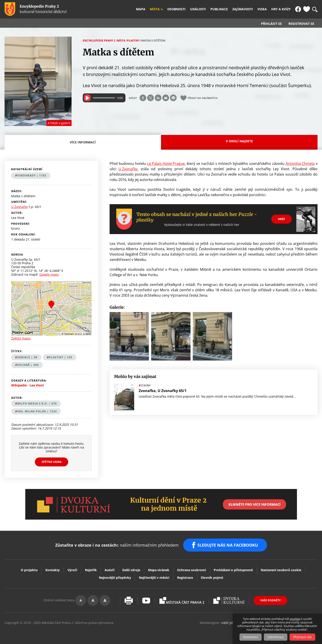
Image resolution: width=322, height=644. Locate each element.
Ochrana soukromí (192, 570)
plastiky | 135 (61, 357)
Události (198, 9)
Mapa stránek (159, 570)
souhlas (295, 619)
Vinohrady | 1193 (32, 175)
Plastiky (133, 41)
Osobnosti (176, 9)
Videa (262, 9)
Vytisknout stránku (129, 601)
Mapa (141, 9)
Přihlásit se (271, 24)
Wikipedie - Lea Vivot (28, 385)
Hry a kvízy (281, 9)
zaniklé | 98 (27, 357)
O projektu (29, 570)
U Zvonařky (128, 169)
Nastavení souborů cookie (281, 570)
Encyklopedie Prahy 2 (99, 41)
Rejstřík (91, 570)
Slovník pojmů (212, 578)
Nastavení (251, 637)
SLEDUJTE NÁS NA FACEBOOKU (228, 545)
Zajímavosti (243, 9)
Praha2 (182, 600)
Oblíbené (307, 9)
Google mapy (49, 274)
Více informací (84, 145)
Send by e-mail (166, 98)
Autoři (110, 570)
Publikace (219, 9)
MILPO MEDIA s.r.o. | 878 (37, 404)
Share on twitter (150, 98)
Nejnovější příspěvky (115, 578)
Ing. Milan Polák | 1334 (37, 411)
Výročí (72, 570)
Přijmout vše (302, 637)
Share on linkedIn (158, 98)
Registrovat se (301, 24)
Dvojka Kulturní (229, 600)
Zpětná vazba (52, 462)
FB (298, 9)
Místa (155, 9)
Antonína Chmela (300, 164)
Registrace (185, 578)
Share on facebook (143, 98)
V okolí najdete (239, 141)
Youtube (146, 601)
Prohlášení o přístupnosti (233, 570)
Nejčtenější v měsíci (154, 578)
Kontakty (53, 570)
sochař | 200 (28, 365)
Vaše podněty (270, 600)
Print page (173, 98)
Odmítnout (276, 637)
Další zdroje (131, 570)
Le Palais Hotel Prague (166, 164)
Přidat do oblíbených (202, 98)
